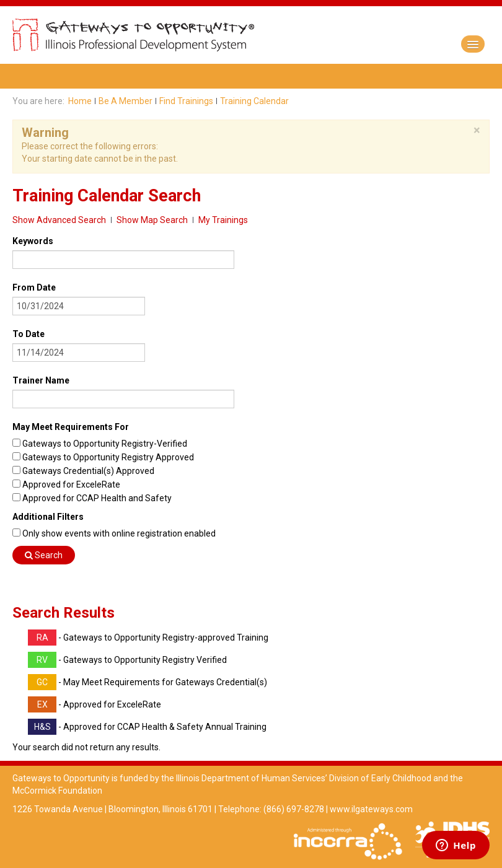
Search (44, 555)
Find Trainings (186, 101)
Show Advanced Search (59, 220)
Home (80, 101)
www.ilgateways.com (371, 809)
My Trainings (223, 220)
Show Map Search (152, 220)
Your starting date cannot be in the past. (100, 159)
